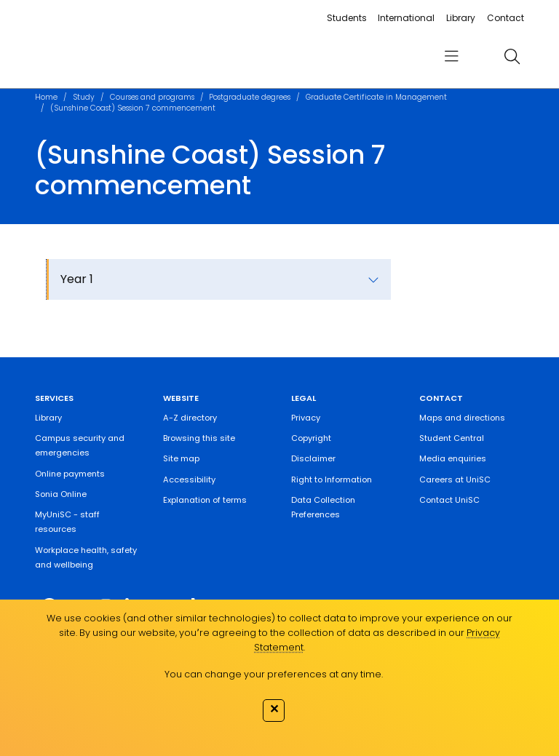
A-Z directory (190, 418)
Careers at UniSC (455, 480)
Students (347, 18)
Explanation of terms (205, 500)
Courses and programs (152, 97)
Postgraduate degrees (250, 97)
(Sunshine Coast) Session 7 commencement (133, 108)
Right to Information (332, 480)
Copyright (311, 438)
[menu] (451, 56)
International (406, 18)
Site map (181, 458)
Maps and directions (462, 418)
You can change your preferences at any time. (274, 674)
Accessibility (189, 480)
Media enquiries (453, 458)
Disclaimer (313, 458)
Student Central (452, 438)
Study (84, 97)
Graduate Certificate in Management (376, 97)
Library (461, 18)
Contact (506, 18)
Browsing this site (199, 438)
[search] (512, 56)
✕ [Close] (274, 709)
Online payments (70, 474)
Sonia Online (61, 494)
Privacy (306, 418)
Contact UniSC (449, 500)
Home (46, 97)
